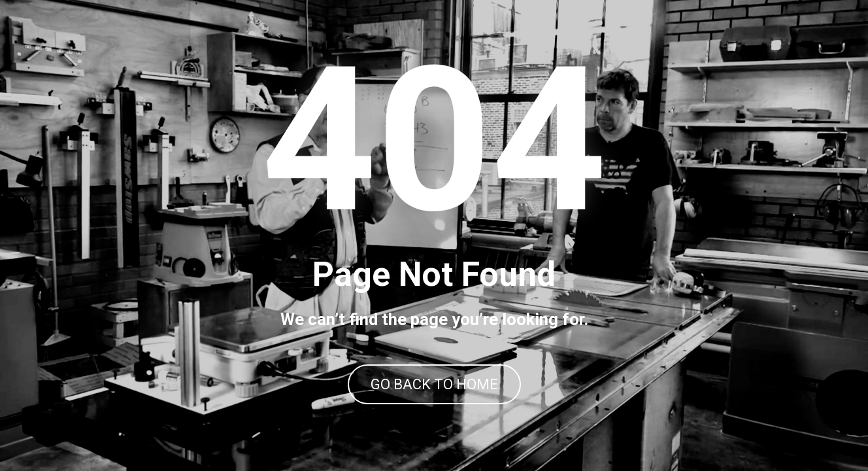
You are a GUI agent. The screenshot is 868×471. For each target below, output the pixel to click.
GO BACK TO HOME (434, 384)
